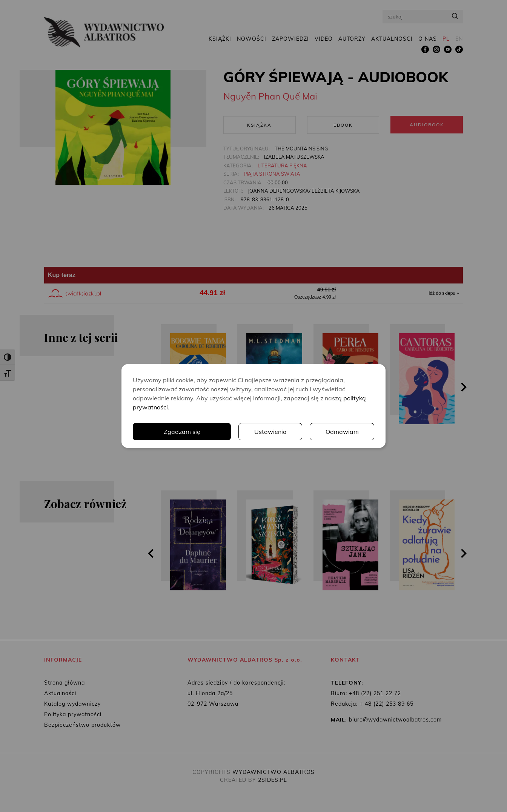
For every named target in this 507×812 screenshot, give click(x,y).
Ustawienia (270, 432)
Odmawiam (342, 432)
